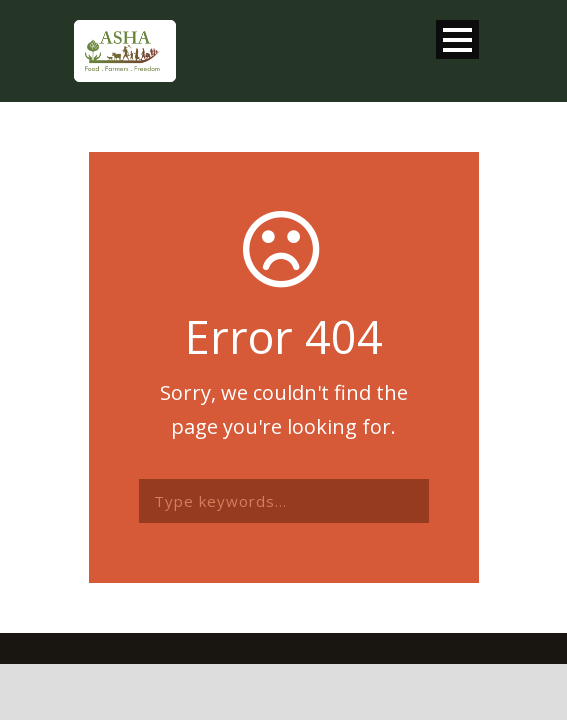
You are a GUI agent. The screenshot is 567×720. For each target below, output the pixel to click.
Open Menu (457, 39)
